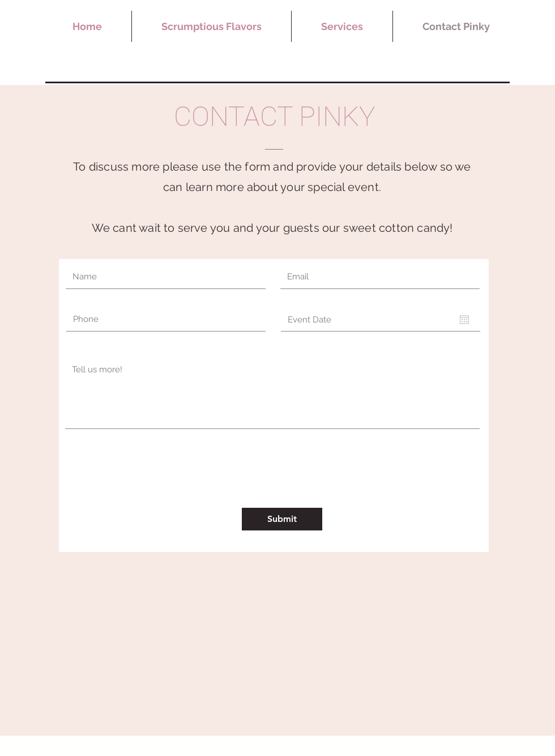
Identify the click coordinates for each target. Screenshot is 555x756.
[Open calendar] (464, 320)
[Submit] (282, 519)
